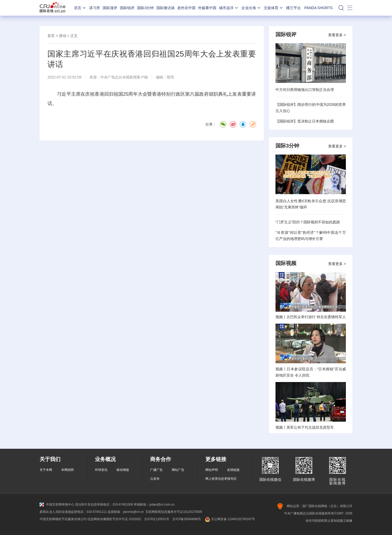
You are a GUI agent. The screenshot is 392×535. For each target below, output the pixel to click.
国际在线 (53, 8)
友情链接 (233, 470)
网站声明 (212, 470)
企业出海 (251, 8)
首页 (51, 36)
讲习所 (95, 8)
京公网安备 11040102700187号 (229, 519)
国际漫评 (110, 8)
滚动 (63, 36)
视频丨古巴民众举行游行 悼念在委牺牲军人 (311, 317)
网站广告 (178, 470)
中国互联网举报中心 (57, 505)
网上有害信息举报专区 (221, 479)
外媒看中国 (207, 8)
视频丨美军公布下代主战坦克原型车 (305, 427)
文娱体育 (274, 8)
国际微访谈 (166, 8)
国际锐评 (127, 8)
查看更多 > (337, 35)
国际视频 (286, 263)
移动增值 (123, 470)
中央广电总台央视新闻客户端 (124, 77)
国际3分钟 (145, 8)
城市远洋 (229, 8)
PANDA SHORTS (318, 8)
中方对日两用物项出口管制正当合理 (305, 90)
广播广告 (156, 470)
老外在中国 (186, 8)
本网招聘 (68, 470)
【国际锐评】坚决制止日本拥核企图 (305, 121)
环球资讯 (101, 470)
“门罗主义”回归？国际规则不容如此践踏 (308, 222)
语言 (80, 8)
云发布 (155, 479)
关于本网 (46, 470)
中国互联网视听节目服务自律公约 (63, 519)
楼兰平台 (293, 8)
